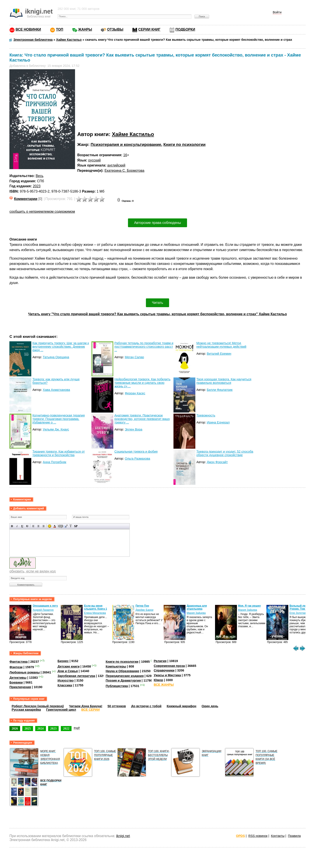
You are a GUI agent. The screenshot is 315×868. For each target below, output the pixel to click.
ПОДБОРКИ (185, 29)
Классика (65, 685)
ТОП (60, 29)
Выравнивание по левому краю (33, 526)
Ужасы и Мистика (167, 675)
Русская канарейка (26, 710)
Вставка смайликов (50, 526)
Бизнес (63, 661)
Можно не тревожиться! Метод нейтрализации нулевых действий (221, 345)
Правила (294, 836)
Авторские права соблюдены (157, 223)
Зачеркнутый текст (27, 526)
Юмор (158, 680)
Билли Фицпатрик (220, 390)
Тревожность (206, 415)
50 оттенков (117, 706)
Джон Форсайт (217, 462)
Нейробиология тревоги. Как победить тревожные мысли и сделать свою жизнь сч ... (142, 383)
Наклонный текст (17, 526)
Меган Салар (134, 357)
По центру (38, 526)
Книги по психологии (185, 144)
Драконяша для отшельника (197, 607)
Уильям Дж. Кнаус (56, 429)
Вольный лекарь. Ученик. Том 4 (301, 607)
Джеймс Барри (144, 610)
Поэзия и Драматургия (123, 680)
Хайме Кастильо (133, 134)
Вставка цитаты (66, 526)
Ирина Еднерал (218, 422)
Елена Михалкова (95, 613)
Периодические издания (125, 676)
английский (116, 165)
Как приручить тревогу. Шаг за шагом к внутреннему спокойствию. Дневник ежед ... (61, 347)
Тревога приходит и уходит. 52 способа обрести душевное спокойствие (225, 453)
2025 (28, 728)
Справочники (164, 670)
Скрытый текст (61, 526)
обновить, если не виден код (32, 571)
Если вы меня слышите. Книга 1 (95, 607)
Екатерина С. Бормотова (124, 171)
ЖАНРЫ (85, 29)
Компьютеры (116, 666)
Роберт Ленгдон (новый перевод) (38, 706)
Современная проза (169, 666)
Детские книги (69, 666)
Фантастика (18, 662)
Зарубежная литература (76, 676)
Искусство (66, 680)
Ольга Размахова (137, 459)
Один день (210, 706)
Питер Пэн (142, 606)
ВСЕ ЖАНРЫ (164, 685)
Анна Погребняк (55, 462)
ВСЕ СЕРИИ (91, 710)
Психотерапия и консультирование (126, 144)
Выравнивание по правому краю (43, 526)
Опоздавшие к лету (45, 606)
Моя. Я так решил (249, 606)
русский (95, 160)
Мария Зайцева (196, 613)
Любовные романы (25, 672)
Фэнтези (16, 667)
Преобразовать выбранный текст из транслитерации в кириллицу (71, 526)
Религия (160, 661)
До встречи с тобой (146, 706)
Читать (158, 303)
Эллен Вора (133, 429)
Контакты (278, 836)
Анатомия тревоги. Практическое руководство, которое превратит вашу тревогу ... (142, 419)
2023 (37, 186)
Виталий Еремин (219, 354)
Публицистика (117, 686)
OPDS (241, 836)
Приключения (20, 687)
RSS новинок (258, 836)
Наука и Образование (122, 671)
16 (125, 155)
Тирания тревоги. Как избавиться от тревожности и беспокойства (59, 453)
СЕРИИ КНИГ (149, 29)
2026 (15, 728)
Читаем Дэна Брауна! (86, 706)
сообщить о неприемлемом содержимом (42, 212)
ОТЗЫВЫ (115, 29)
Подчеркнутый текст (22, 526)
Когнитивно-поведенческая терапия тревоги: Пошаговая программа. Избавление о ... (59, 419)
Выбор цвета (55, 526)
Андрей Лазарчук (43, 610)
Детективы (18, 678)
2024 (41, 728)
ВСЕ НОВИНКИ (28, 29)
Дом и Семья (68, 671)
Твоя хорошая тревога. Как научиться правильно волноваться (224, 381)
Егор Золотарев (299, 613)
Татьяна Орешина (56, 357)
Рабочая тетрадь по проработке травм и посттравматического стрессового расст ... (144, 347)
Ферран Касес (135, 393)
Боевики (16, 682)
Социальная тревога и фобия (136, 452)
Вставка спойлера (76, 526)
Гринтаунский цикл (61, 710)
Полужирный (12, 526)
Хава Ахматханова (57, 390)
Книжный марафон (182, 706)
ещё (77, 728)
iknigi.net (123, 836)
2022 (66, 728)
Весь (40, 176)
